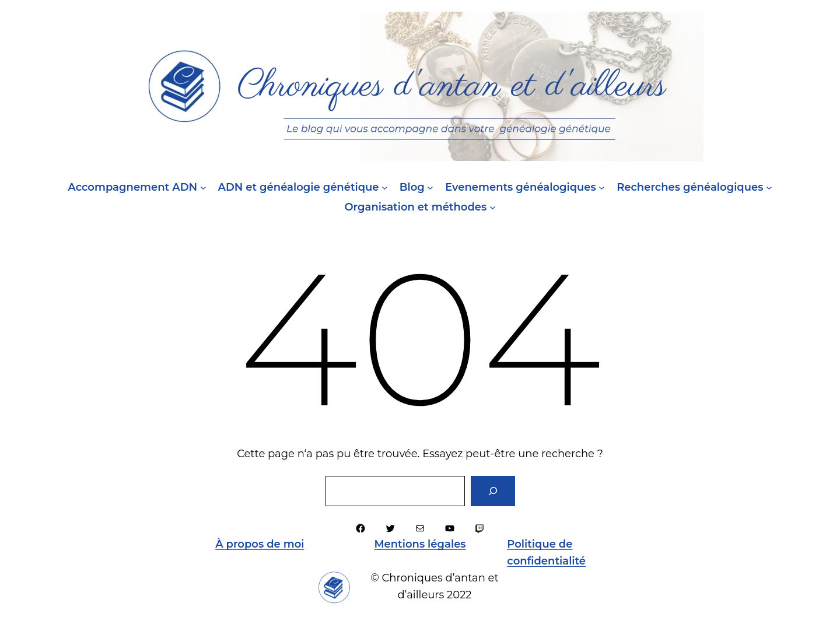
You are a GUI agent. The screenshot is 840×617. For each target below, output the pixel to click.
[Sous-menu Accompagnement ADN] (203, 187)
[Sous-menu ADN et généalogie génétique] (385, 187)
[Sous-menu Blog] (430, 187)
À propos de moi (260, 544)
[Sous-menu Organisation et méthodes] (493, 207)
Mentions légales (420, 544)
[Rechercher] (493, 491)
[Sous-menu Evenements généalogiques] (602, 187)
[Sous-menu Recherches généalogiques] (769, 187)
